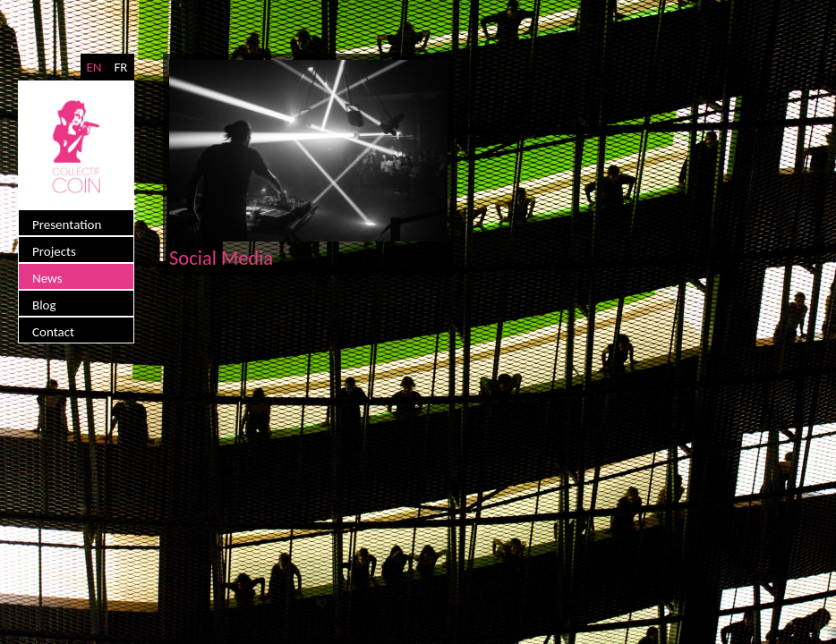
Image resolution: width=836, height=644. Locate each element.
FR (120, 67)
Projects (54, 251)
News (47, 278)
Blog (44, 305)
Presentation (67, 225)
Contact (53, 332)
